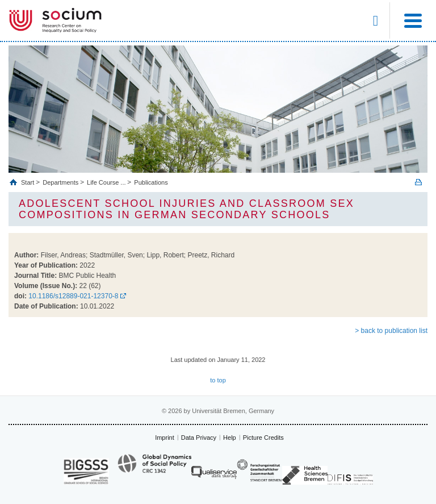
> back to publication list (391, 331)
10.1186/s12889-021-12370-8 (73, 296)
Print (418, 182)
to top (218, 380)
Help (230, 438)
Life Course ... (106, 182)
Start (28, 182)
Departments (60, 182)
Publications (151, 182)
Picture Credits (263, 438)
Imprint (165, 438)
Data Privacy (199, 438)
